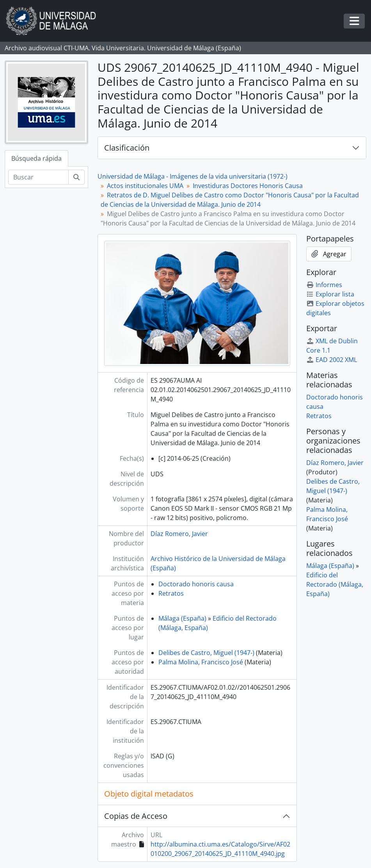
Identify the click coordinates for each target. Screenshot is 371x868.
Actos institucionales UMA (145, 186)
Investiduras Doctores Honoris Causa (248, 186)
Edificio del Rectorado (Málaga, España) (335, 584)
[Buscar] (38, 177)
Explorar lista (330, 294)
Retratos (171, 593)
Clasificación (127, 148)
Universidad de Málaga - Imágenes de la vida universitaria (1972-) (193, 176)
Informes (324, 285)
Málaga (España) (182, 618)
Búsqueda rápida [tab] (36, 158)
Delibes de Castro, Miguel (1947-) (206, 653)
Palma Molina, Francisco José (201, 662)
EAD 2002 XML (332, 360)
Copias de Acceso (136, 816)
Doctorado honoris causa (196, 584)
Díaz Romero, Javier (179, 534)
